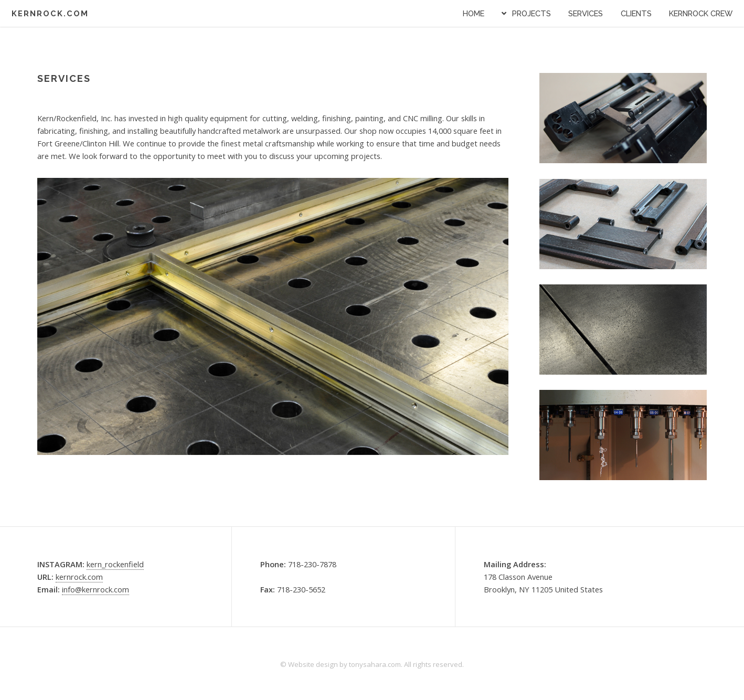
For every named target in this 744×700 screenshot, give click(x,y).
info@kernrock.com (95, 589)
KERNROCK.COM (50, 13)
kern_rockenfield (115, 564)
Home (474, 13)
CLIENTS (636, 13)
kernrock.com (79, 577)
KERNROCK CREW (701, 13)
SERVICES (586, 13)
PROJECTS (532, 13)
